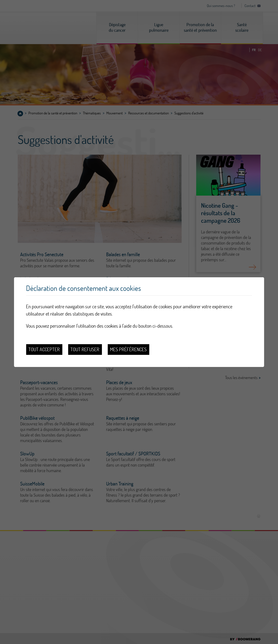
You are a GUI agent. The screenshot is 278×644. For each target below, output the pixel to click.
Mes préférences (128, 349)
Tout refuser (85, 349)
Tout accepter (44, 349)
